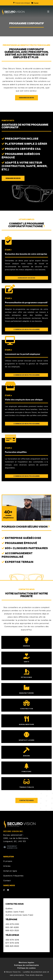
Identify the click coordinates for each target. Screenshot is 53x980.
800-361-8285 (12, 927)
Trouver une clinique (22, 3)
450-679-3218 (12, 940)
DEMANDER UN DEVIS (26, 278)
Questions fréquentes (13, 876)
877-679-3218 (12, 943)
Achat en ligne (10, 871)
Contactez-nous (26, 800)
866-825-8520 (12, 946)
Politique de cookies (27, 968)
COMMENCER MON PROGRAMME (27, 329)
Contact (7, 881)
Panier (35, 3)
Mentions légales (26, 962)
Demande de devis (26, 98)
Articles (7, 866)
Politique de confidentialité (26, 965)
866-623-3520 (12, 930)
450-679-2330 (12, 924)
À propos (8, 861)
